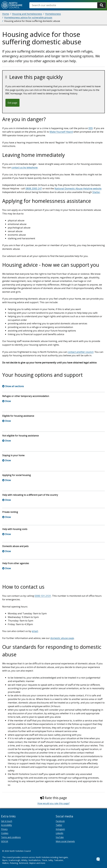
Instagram (60, 829)
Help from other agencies (16, 563)
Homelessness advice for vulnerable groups (28, 17)
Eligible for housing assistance (18, 416)
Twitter (59, 825)
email (35, 631)
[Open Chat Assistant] (98, 859)
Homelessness (53, 14)
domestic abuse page (62, 638)
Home (6, 14)
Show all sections (14, 386)
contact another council (81, 352)
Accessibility (6, 825)
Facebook (60, 821)
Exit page (12, 103)
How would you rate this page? (54, 803)
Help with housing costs (15, 529)
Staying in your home (13, 455)
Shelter (96, 192)
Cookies (5, 833)
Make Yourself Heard (61, 132)
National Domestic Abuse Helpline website (78, 188)
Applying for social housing (17, 475)
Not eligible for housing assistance (20, 436)
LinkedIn (59, 833)
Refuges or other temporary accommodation (26, 396)
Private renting (10, 512)
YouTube (60, 837)
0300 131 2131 (43, 596)
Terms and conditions (11, 837)
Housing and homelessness (27, 14)
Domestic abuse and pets (15, 546)
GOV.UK (5, 841)
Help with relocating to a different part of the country (30, 495)
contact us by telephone (25, 167)
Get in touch (7, 821)
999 (91, 128)
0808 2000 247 (34, 188)
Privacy (4, 829)
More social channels (65, 841)
